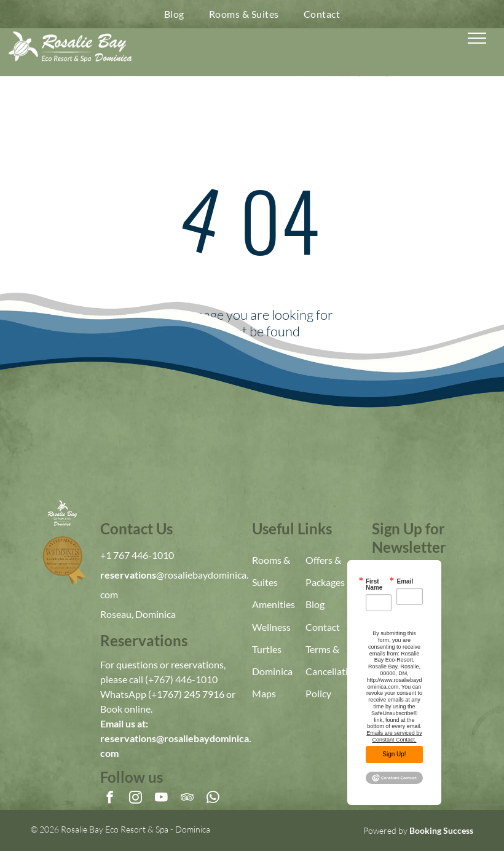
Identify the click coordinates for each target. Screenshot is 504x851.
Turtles (267, 649)
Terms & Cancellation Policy (332, 671)
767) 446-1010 (186, 679)
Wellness (271, 627)
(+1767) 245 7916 (186, 694)
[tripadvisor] (187, 799)
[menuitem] (174, 14)
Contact (323, 627)
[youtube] (161, 799)
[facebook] (110, 799)
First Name (374, 585)
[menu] (477, 38)
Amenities (274, 604)
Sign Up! (394, 754)
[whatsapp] (213, 799)
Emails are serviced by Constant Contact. (394, 736)
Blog (315, 604)
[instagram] (136, 799)
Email (405, 582)
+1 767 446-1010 (137, 555)
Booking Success (441, 830)
